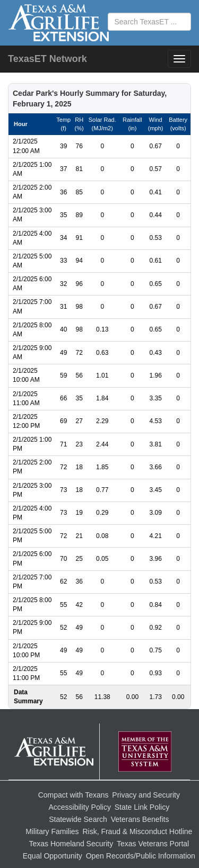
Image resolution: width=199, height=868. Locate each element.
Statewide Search (78, 819)
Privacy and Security (146, 795)
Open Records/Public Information (141, 856)
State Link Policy (142, 807)
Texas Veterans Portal (153, 844)
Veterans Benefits (140, 819)
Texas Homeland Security (71, 844)
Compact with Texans (73, 795)
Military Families (52, 831)
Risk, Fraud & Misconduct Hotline (137, 831)
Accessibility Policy (79, 807)
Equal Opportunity (53, 856)
